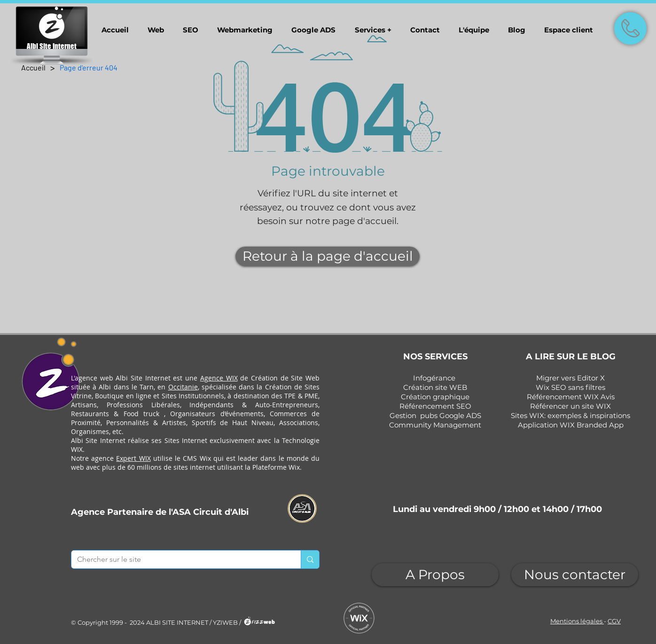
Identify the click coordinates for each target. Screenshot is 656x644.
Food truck (141, 414)
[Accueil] (33, 67)
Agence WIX (219, 378)
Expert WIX (133, 458)
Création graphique (435, 397)
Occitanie (183, 387)
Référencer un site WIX (570, 406)
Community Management (435, 425)
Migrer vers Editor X (570, 378)
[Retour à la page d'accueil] (328, 256)
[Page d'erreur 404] (89, 67)
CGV (614, 621)
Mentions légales (577, 621)
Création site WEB (435, 387)
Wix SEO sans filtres (570, 387)
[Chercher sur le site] (179, 559)
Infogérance (434, 378)
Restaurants (90, 414)
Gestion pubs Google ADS (435, 415)
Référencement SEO (435, 406)
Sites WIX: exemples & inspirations (570, 415)
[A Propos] (435, 575)
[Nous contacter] (575, 575)
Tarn (147, 387)
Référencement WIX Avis (571, 397)
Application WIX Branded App (571, 425)
